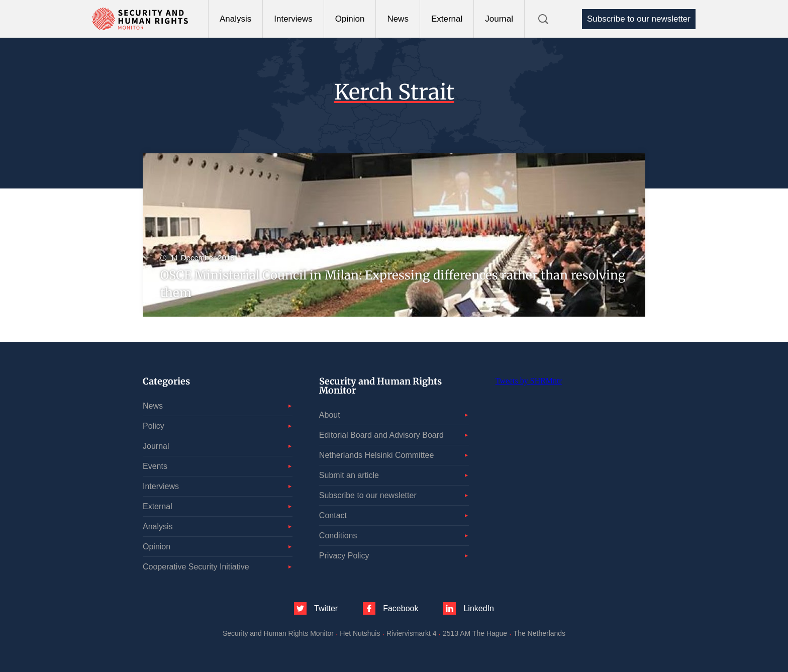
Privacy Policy (344, 556)
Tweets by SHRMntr (529, 381)
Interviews (293, 19)
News (398, 19)
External (447, 19)
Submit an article (349, 475)
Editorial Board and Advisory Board (381, 435)
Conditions (338, 536)
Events (155, 466)
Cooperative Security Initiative (196, 567)
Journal (499, 19)
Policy (154, 426)
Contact (333, 515)
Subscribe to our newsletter (639, 19)
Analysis (235, 19)
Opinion (350, 19)
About (330, 415)
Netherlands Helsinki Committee (377, 455)
